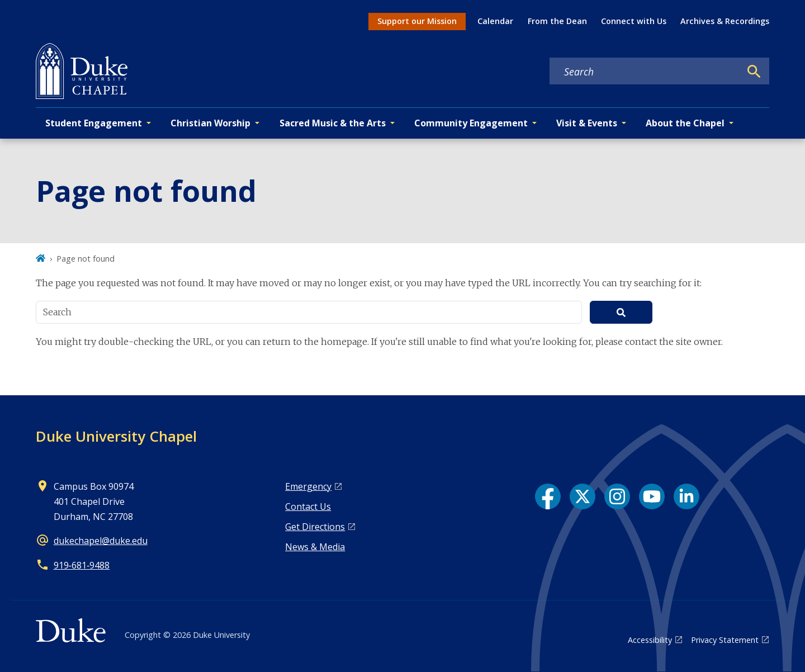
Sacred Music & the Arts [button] (333, 123)
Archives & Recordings (725, 21)
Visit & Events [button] (587, 123)
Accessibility (650, 640)
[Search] (754, 72)
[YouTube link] (652, 496)
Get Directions (315, 527)
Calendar (495, 21)
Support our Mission (417, 21)
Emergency (308, 486)
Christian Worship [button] (210, 123)
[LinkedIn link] (686, 496)
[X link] (583, 496)
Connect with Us (634, 21)
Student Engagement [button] (94, 123)
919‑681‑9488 (82, 565)
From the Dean (557, 21)
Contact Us (308, 507)
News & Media (315, 547)
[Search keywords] (645, 72)
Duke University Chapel (116, 436)
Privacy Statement (725, 640)
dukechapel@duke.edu (101, 541)
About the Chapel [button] (685, 123)
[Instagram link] (617, 496)
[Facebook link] (548, 496)
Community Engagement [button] (471, 123)
